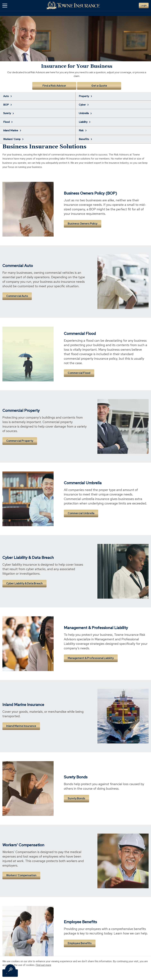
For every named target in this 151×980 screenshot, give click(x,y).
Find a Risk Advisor (54, 86)
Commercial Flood (79, 373)
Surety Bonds (76, 798)
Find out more (43, 965)
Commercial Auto (17, 296)
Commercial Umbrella (81, 513)
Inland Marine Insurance (21, 726)
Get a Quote (99, 86)
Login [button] (144, 5)
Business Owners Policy (83, 224)
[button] (5, 6)
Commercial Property (20, 441)
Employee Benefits (80, 943)
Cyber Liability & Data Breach (24, 583)
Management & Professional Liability (91, 658)
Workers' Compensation (21, 875)
